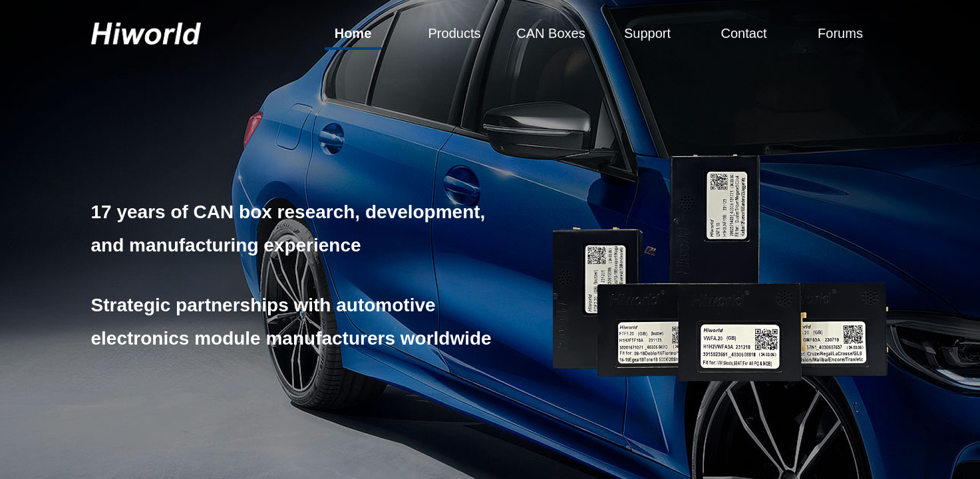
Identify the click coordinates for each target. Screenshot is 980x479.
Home (353, 33)
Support (647, 33)
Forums (840, 33)
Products (455, 33)
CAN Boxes (551, 33)
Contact (744, 33)
